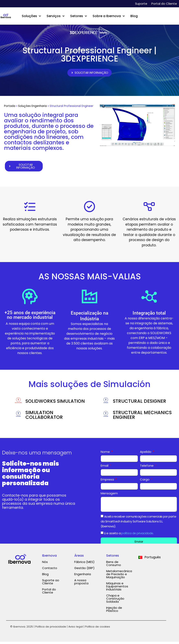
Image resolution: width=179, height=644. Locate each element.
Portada (10, 107)
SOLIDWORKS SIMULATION (55, 404)
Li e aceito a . (129, 535)
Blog (45, 577)
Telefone (147, 468)
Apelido (146, 454)
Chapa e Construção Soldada (115, 601)
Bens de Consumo (114, 566)
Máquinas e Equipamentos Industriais (117, 589)
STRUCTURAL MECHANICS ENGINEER (142, 417)
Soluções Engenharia (32, 107)
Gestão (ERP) (84, 570)
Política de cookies (98, 629)
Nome (106, 454)
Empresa (108, 482)
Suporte (141, 4)
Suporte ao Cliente (51, 584)
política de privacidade (137, 535)
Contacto (50, 570)
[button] (32, 16)
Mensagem (109, 496)
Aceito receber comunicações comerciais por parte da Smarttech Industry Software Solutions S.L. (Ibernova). (138, 524)
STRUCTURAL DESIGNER (140, 404)
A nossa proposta (81, 584)
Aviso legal (76, 629)
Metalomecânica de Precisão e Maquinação (119, 577)
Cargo (145, 482)
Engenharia (83, 577)
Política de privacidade (51, 629)
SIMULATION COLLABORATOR (44, 417)
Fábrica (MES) (84, 564)
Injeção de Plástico (114, 612)
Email (105, 468)
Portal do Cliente (164, 4)
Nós (45, 564)
